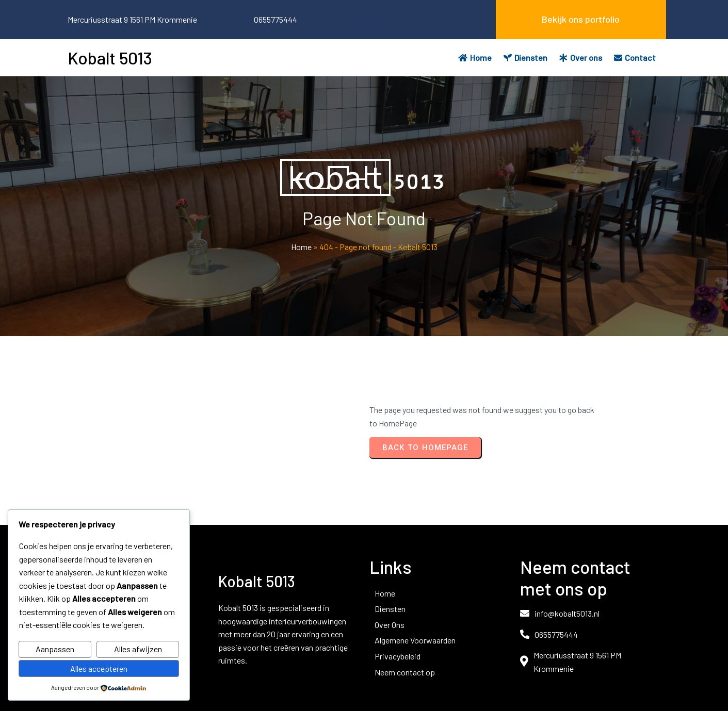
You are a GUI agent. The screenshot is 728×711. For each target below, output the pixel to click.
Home (301, 247)
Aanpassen (55, 649)
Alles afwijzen (138, 649)
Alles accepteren (99, 668)
